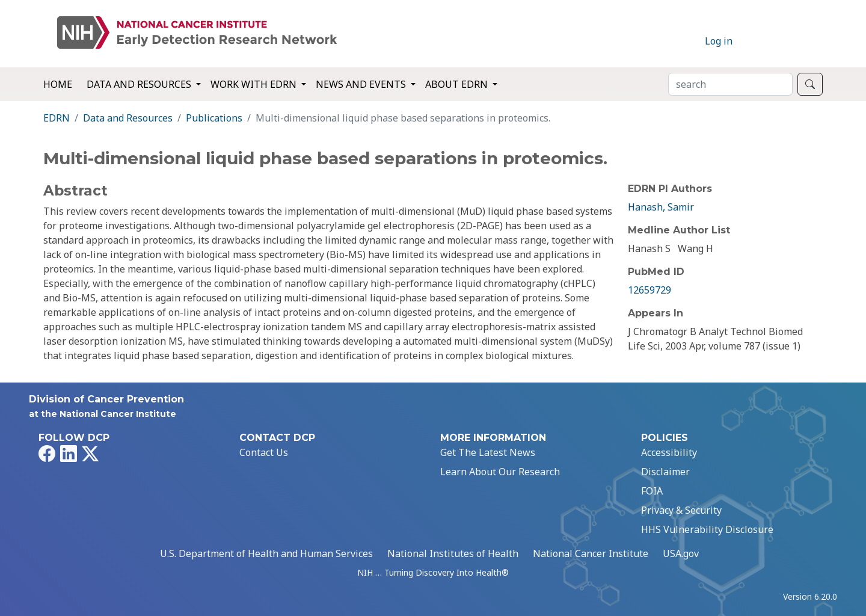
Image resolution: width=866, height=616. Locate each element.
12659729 (649, 290)
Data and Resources (128, 118)
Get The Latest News (488, 452)
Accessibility (669, 452)
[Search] (730, 84)
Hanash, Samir (661, 207)
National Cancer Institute (591, 553)
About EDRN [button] (458, 84)
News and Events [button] (362, 84)
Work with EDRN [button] (255, 84)
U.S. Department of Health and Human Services (266, 553)
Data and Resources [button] (140, 84)
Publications (214, 118)
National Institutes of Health (453, 553)
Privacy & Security (681, 510)
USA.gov (681, 553)
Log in (719, 41)
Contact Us (264, 452)
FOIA (652, 491)
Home (58, 84)
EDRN (57, 118)
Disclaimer (665, 472)
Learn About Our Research (500, 472)
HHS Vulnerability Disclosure (707, 529)
